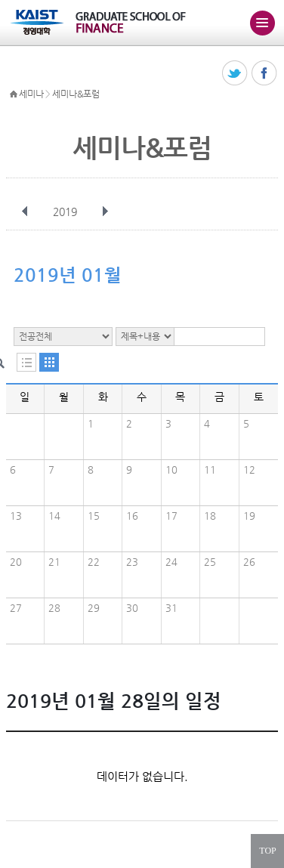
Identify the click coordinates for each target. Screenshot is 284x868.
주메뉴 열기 (262, 23)
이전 (25, 212)
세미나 (31, 94)
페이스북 (265, 74)
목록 (26, 362)
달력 (49, 362)
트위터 (235, 74)
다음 (105, 212)
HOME (14, 94)
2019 (66, 212)
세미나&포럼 (76, 94)
